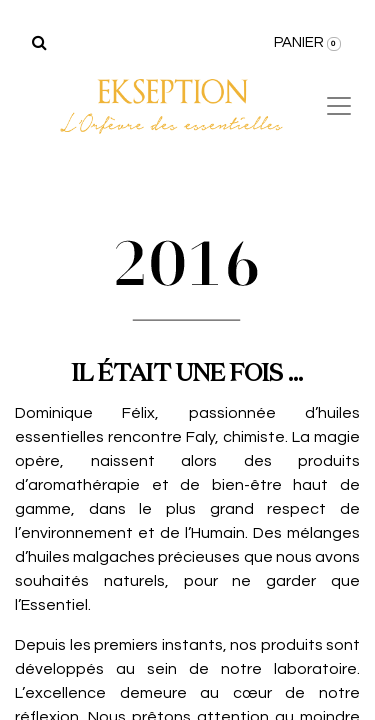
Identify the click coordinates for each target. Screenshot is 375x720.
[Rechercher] (39, 43)
